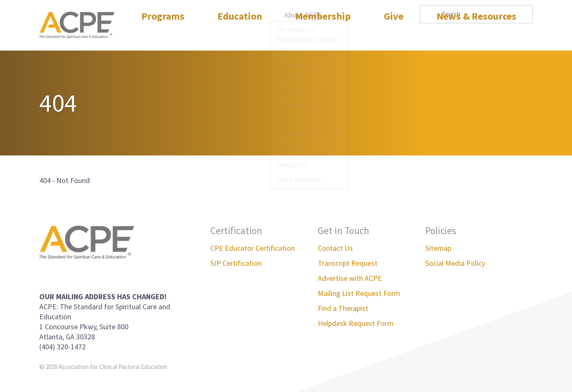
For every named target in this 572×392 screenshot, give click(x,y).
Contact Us (335, 248)
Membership (323, 35)
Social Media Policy (455, 263)
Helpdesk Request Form (356, 323)
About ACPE (303, 15)
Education (240, 35)
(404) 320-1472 (63, 347)
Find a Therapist (343, 308)
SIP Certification (236, 263)
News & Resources (476, 35)
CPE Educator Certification (253, 248)
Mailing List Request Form (359, 293)
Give (394, 35)
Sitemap (438, 248)
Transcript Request (348, 263)
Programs (163, 35)
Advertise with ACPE (350, 278)
